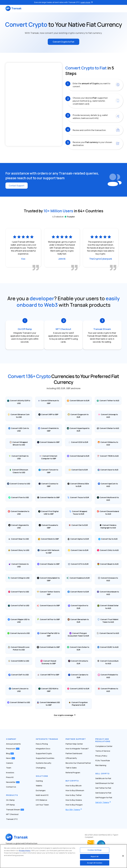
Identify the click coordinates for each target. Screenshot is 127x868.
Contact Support (17, 186)
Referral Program (73, 773)
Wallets (39, 786)
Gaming (39, 781)
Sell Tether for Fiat (103, 788)
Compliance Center (104, 746)
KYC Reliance (41, 800)
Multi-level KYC (42, 795)
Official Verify (71, 758)
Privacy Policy (101, 756)
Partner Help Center (74, 744)
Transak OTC (12, 819)
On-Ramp (10, 800)
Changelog (41, 768)
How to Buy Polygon (74, 805)
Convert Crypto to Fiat (63, 42)
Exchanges (41, 790)
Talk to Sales (71, 768)
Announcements (13, 744)
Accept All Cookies (95, 863)
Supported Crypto (44, 753)
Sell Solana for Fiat (103, 793)
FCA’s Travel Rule (103, 760)
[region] (63, 856)
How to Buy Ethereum (75, 790)
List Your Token (42, 805)
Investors (10, 773)
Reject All (95, 856)
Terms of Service (103, 751)
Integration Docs (43, 749)
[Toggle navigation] (120, 8)
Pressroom (13, 749)
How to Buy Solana (74, 800)
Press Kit (10, 777)
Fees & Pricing (42, 744)
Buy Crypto (72, 781)
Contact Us (11, 787)
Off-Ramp (10, 805)
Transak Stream (15, 810)
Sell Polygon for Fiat (104, 798)
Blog (10, 753)
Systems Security (44, 763)
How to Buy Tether (74, 795)
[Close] (123, 856)
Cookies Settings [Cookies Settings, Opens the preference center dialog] (95, 850)
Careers (10, 763)
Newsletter (13, 782)
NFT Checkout (12, 814)
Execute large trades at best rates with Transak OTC (63, 2)
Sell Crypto (102, 774)
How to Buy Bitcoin (74, 786)
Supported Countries (45, 758)
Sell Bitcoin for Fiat (103, 778)
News (10, 758)
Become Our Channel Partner (78, 763)
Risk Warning (101, 765)
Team (9, 768)
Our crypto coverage (63, 715)
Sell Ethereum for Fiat (104, 783)
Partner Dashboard (74, 753)
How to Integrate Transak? (77, 749)
